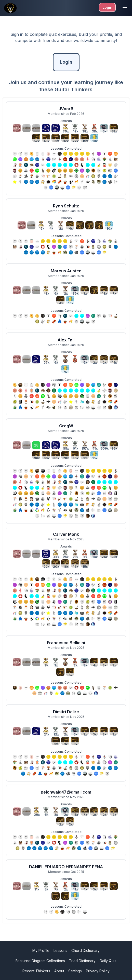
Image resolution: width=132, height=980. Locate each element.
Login (107, 7)
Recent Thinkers (36, 971)
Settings (75, 971)
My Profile (41, 950)
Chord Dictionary (85, 950)
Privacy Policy (98, 971)
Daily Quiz (108, 961)
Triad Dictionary (82, 961)
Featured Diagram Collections (40, 961)
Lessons (60, 950)
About (59, 971)
